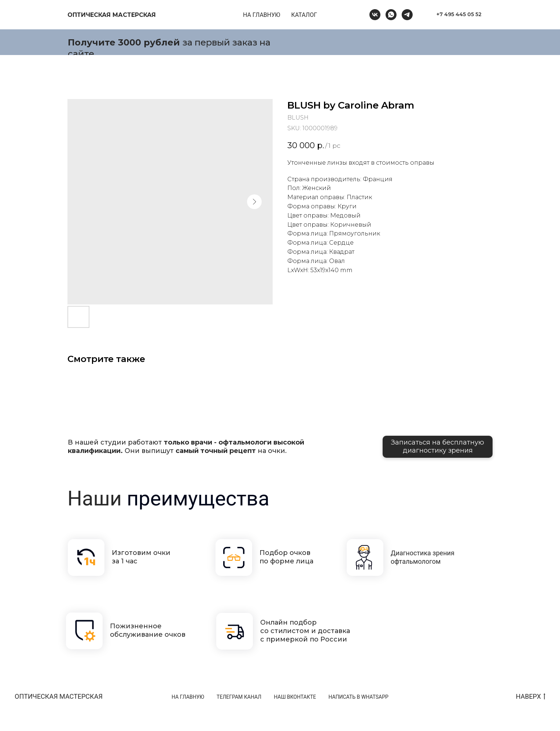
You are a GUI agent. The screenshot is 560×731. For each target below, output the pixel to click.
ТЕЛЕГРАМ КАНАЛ (239, 697)
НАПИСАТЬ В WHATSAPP (358, 697)
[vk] (375, 15)
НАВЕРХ (530, 697)
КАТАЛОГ (304, 15)
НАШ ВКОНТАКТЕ (295, 697)
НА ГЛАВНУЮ (262, 15)
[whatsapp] (391, 15)
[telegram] (407, 15)
